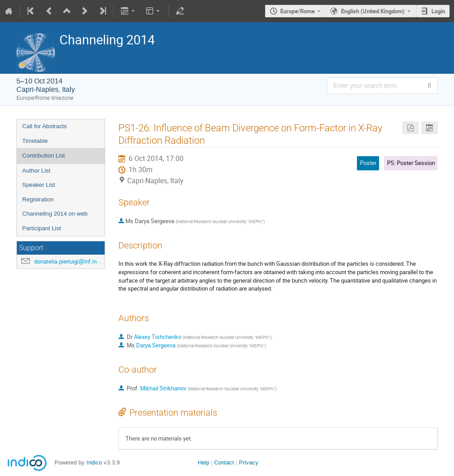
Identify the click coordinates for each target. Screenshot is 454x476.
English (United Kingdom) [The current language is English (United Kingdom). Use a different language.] (373, 11)
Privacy (249, 462)
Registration (38, 199)
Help (204, 462)
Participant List (41, 228)
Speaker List (39, 185)
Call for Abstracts (45, 126)
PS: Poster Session (411, 163)
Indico (94, 462)
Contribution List (43, 155)
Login (438, 11)
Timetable (35, 141)
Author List (36, 171)
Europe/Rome (297, 11)
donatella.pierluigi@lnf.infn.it (70, 262)
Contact (224, 462)
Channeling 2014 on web (55, 214)
